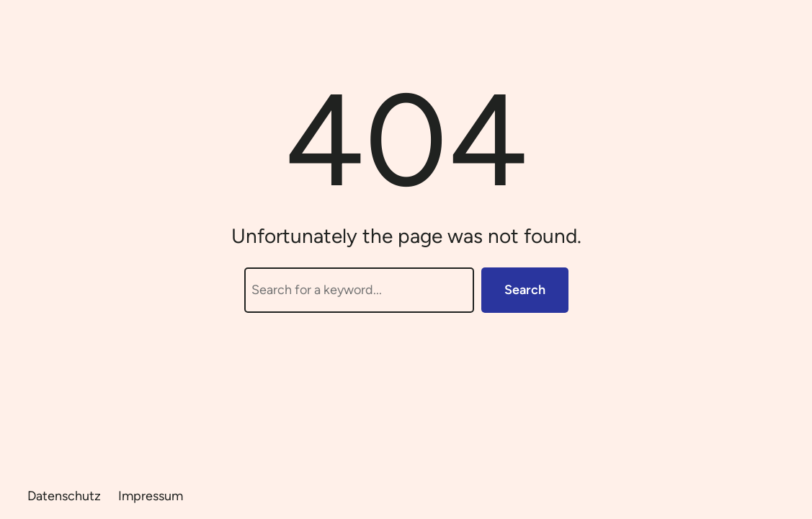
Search (525, 290)
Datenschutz (64, 496)
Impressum (151, 496)
